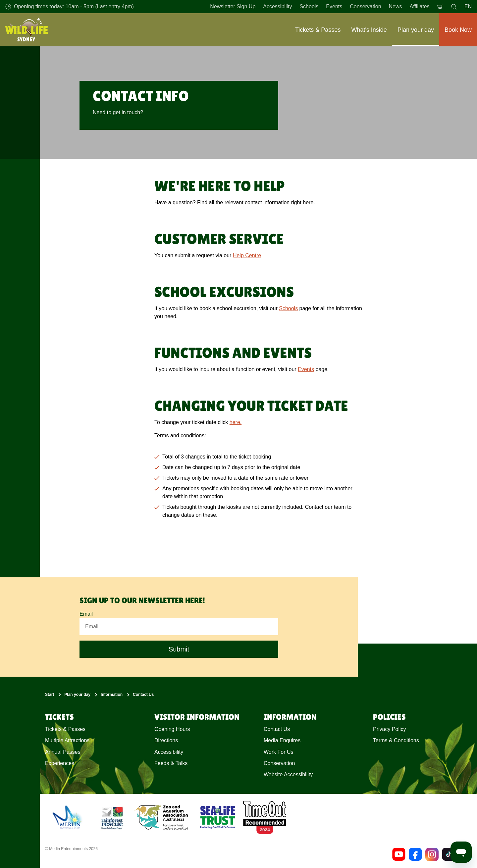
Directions (166, 740)
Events (334, 6)
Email (86, 614)
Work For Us (278, 752)
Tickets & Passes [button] (318, 30)
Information (112, 695)
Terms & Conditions (396, 740)
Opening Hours (172, 729)
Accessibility (277, 6)
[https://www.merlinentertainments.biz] (68, 817)
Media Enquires (282, 740)
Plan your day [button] (416, 30)
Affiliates (420, 6)
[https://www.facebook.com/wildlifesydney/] (415, 854)
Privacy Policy (390, 729)
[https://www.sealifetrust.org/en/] (218, 817)
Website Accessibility (288, 774)
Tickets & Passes (65, 729)
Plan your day (77, 695)
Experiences (60, 763)
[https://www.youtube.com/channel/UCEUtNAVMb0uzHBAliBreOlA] (399, 854)
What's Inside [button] (369, 30)
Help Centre (247, 255)
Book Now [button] (458, 30)
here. (236, 422)
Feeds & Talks (171, 763)
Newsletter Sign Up (233, 6)
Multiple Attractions (67, 740)
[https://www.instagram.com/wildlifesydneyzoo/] (432, 854)
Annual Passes (63, 752)
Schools (309, 6)
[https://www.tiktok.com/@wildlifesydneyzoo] (449, 854)
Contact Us (143, 695)
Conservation (365, 6)
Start (50, 695)
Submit (179, 649)
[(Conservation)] (112, 817)
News (396, 6)
